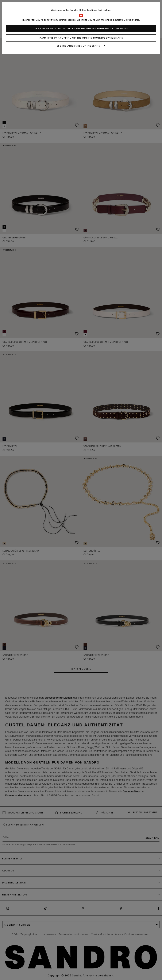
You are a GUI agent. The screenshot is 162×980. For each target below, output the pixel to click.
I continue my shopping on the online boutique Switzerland (81, 38)
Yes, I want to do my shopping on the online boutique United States (81, 29)
